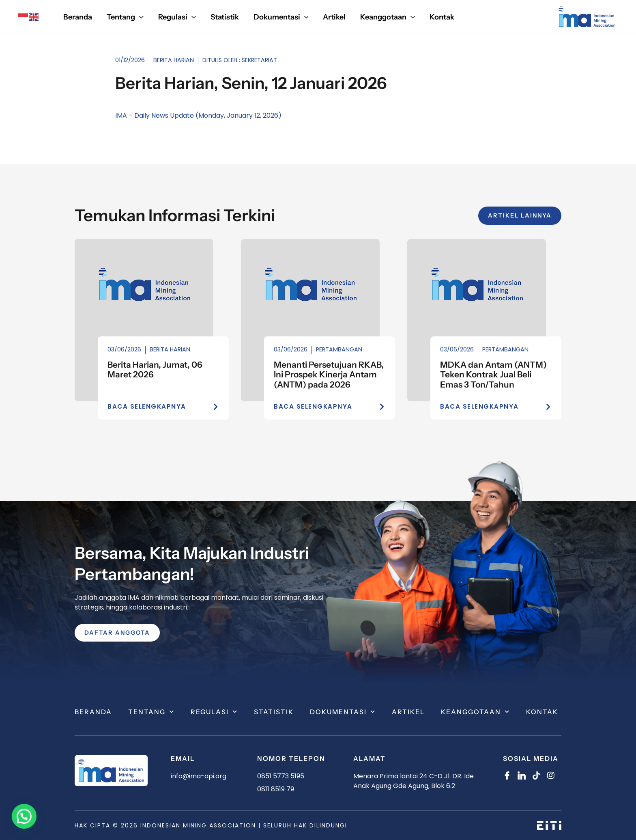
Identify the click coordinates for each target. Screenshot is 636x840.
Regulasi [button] (214, 712)
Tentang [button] (151, 712)
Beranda (93, 712)
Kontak (542, 712)
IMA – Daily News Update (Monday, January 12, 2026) (198, 115)
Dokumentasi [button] (343, 712)
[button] (125, 17)
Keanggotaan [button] (475, 712)
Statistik (274, 712)
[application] (139, 17)
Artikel (408, 712)
